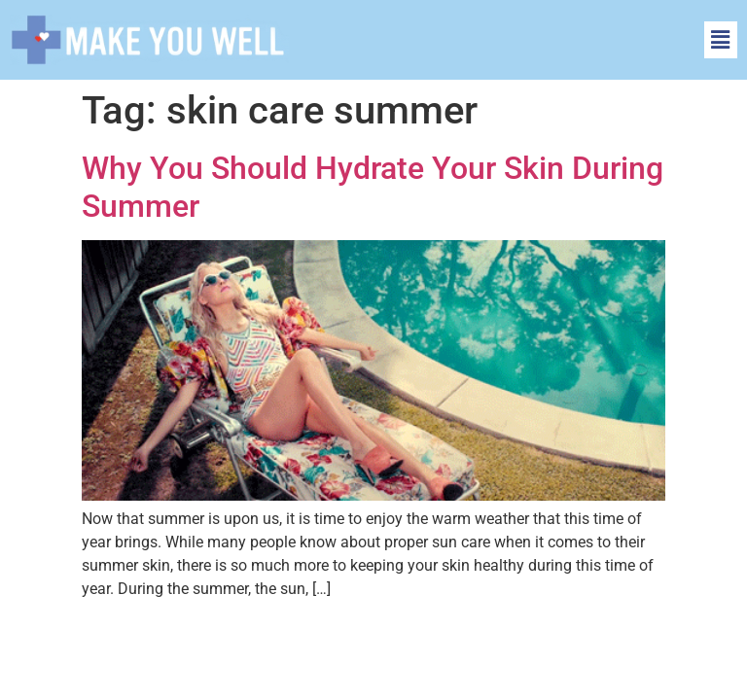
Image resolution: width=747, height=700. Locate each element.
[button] (721, 40)
